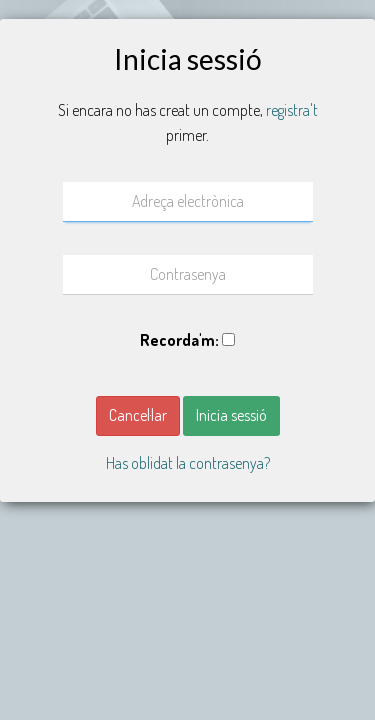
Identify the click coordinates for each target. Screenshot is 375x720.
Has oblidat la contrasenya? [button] (188, 463)
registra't (292, 110)
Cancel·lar (138, 415)
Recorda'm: (179, 340)
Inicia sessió (231, 415)
